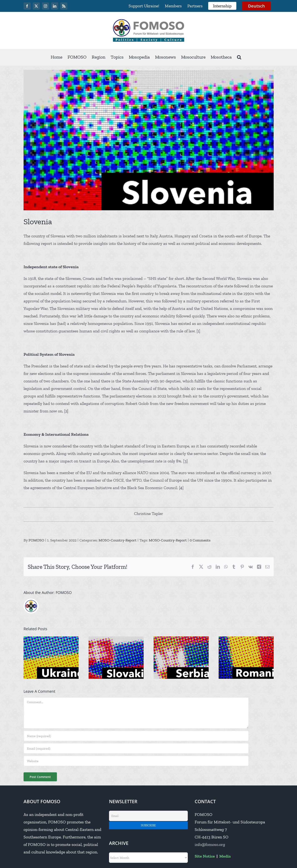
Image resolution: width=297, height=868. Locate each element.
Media (225, 856)
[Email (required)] (136, 748)
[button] (239, 57)
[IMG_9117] (149, 140)
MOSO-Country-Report (118, 540)
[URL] (136, 761)
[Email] (148, 816)
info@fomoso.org (210, 844)
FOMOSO (36, 540)
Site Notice (205, 856)
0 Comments (200, 540)
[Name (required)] (136, 736)
